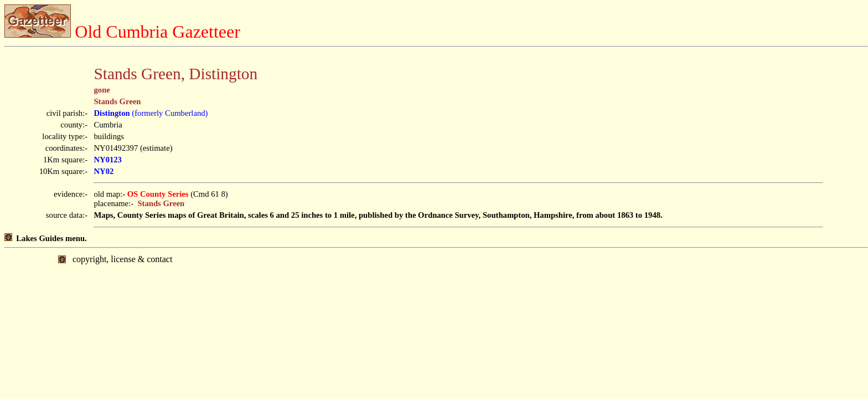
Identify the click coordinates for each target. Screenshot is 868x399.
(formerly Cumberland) (151, 113)
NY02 (104, 171)
